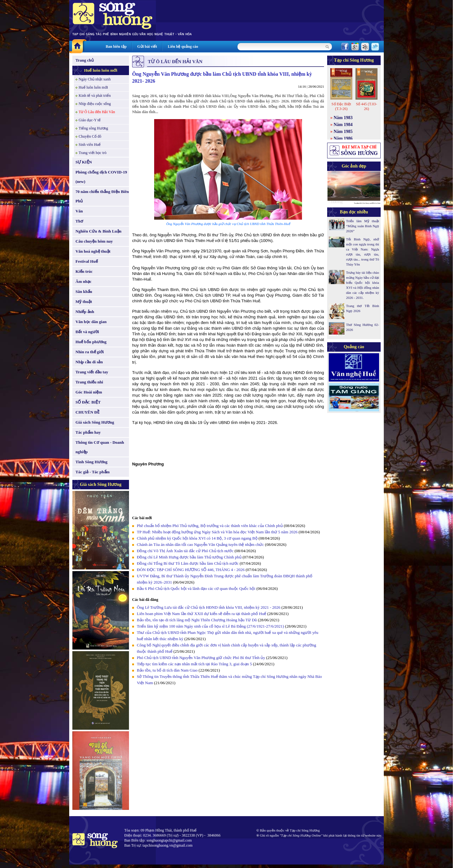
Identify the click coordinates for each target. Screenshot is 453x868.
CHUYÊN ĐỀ (87, 412)
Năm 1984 (343, 125)
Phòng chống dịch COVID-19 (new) (101, 177)
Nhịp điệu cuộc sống (95, 104)
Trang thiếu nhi (89, 382)
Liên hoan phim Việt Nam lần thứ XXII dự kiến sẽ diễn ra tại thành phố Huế (201, 614)
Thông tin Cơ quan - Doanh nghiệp (100, 447)
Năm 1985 (343, 132)
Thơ (79, 221)
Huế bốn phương (91, 342)
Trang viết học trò (93, 153)
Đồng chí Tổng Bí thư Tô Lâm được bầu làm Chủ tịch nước (188, 563)
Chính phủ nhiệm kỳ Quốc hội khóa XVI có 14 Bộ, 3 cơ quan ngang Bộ (197, 538)
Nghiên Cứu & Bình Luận (98, 231)
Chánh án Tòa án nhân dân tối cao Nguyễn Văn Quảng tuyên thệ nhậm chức (200, 544)
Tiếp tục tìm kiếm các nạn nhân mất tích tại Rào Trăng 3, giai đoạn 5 (194, 664)
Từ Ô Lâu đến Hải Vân (97, 112)
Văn (79, 211)
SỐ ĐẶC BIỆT (88, 402)
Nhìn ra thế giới (90, 352)
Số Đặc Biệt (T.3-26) (341, 106)
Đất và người (87, 332)
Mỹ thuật (84, 302)
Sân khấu (84, 291)
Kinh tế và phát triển (95, 96)
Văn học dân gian (91, 322)
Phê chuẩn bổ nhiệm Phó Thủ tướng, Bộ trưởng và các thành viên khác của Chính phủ (210, 526)
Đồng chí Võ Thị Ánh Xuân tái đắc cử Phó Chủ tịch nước (185, 551)
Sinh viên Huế (90, 145)
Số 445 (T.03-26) (366, 106)
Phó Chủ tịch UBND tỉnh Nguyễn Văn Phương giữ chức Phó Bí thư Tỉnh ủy (201, 658)
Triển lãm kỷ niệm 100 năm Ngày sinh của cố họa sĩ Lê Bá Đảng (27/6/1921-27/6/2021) (210, 626)
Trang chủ (85, 60)
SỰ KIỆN (84, 162)
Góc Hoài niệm (89, 392)
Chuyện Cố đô (90, 136)
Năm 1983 (343, 118)
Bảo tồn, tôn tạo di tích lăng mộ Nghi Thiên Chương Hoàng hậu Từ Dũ (197, 620)
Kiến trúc (84, 271)
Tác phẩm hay (88, 432)
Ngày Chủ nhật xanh (95, 79)
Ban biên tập (116, 47)
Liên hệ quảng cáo (183, 47)
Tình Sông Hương (92, 462)
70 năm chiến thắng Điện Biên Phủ (102, 196)
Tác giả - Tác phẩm (92, 472)
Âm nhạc (84, 281)
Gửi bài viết (147, 47)
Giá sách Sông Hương (95, 422)
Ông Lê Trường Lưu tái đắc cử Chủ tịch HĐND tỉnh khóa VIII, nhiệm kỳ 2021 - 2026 (209, 607)
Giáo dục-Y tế (90, 120)
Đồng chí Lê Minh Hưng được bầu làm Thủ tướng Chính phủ (189, 557)
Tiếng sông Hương (93, 128)
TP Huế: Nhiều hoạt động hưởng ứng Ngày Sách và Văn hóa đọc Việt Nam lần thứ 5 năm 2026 (217, 532)
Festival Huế (87, 261)
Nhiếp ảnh (85, 312)
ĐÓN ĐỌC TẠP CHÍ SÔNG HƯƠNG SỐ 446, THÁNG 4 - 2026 (191, 570)
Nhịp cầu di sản (89, 362)
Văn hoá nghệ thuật (93, 251)
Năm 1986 (343, 138)
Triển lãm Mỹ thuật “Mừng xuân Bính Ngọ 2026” (363, 226)
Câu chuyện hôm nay (94, 241)
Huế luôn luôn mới (101, 70)
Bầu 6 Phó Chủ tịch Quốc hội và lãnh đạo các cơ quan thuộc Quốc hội (196, 588)
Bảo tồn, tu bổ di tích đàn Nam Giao (167, 670)
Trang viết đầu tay (92, 372)
